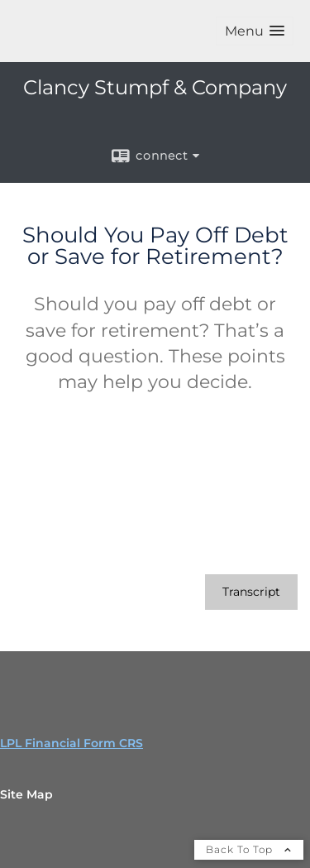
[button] (255, 31)
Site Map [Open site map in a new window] (26, 794)
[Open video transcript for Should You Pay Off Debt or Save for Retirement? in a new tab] (251, 592)
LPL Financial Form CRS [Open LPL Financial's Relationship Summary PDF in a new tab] (72, 743)
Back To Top (249, 849)
